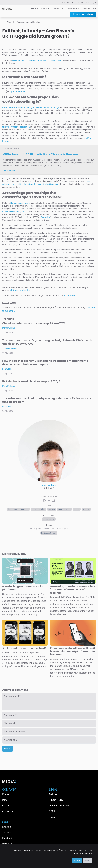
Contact (66, 3)
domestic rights (38, 509)
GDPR (52, 811)
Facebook (7, 838)
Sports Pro (46, 217)
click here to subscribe (20, 290)
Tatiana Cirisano (9, 348)
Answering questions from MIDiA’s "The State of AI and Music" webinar (73, 590)
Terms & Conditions (59, 806)
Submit (8, 749)
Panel (80, 3)
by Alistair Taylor (49, 485)
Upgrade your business (83, 14)
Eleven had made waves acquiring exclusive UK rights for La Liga (31, 107)
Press (73, 3)
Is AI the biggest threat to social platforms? (23, 588)
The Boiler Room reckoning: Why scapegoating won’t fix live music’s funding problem (47, 400)
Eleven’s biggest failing (20, 203)
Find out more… (9, 171)
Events (6, 794)
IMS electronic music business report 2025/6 (31, 381)
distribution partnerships (18, 509)
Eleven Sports (49, 519)
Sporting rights (64, 509)
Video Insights (72, 9)
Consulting (59, 9)
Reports (34, 9)
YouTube (7, 833)
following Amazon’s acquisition (16, 127)
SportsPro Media (17, 91)
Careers (6, 806)
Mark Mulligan (9, 328)
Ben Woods (7, 369)
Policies (53, 794)
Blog (94, 9)
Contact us (8, 811)
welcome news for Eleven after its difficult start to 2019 (37, 60)
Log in (94, 3)
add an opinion (70, 295)
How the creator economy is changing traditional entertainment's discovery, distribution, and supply (45, 362)
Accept (77, 861)
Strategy (86, 509)
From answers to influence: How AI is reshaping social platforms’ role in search (73, 651)
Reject (87, 861)
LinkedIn (7, 827)
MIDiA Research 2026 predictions (44, 154)
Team (87, 3)
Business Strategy (49, 533)
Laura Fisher (8, 407)
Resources (85, 9)
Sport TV (52, 509)
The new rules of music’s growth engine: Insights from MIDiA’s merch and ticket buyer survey (47, 342)
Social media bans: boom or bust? (24, 648)
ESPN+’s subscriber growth (14, 212)
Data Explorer (46, 9)
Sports (77, 509)
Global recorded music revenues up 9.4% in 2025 (34, 323)
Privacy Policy (56, 800)
